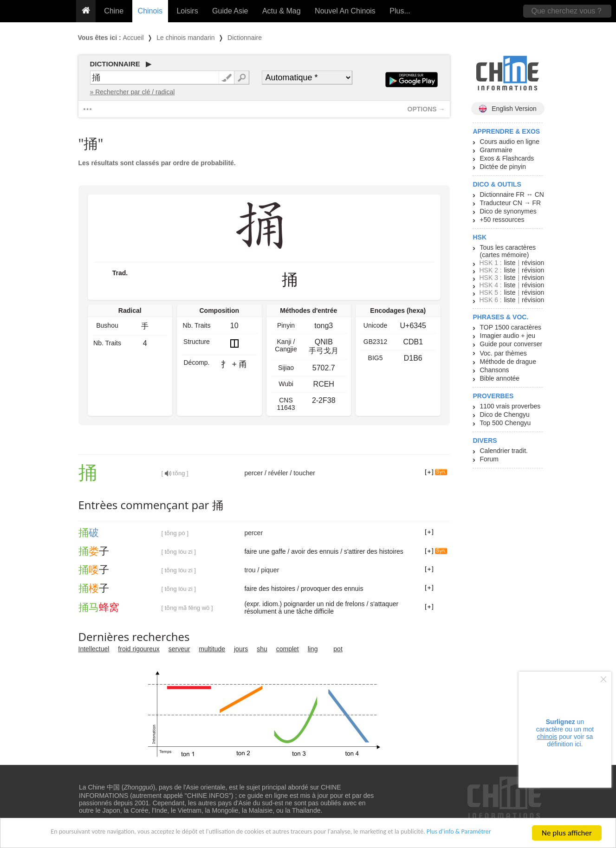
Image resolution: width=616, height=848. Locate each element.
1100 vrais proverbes (510, 406)
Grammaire (496, 150)
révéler (278, 473)
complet (288, 649)
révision (533, 263)
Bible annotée (500, 378)
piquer (270, 570)
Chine (114, 11)
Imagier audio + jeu (508, 336)
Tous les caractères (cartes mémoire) (508, 251)
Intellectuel (94, 649)
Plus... (400, 11)
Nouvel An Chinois (345, 11)
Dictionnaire (245, 38)
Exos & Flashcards (507, 158)
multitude (212, 649)
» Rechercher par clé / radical (133, 92)
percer (253, 473)
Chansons (495, 370)
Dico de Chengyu (505, 414)
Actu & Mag (282, 11)
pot (338, 649)
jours (241, 649)
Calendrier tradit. (504, 451)
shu (262, 649)
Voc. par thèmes (503, 353)
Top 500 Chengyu (506, 423)
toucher (304, 473)
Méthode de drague (508, 362)
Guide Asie (230, 11)
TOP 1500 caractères (511, 327)
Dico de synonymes (508, 211)
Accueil (133, 38)
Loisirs (187, 11)
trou (250, 570)
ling (313, 649)
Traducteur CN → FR (511, 203)
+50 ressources (502, 220)
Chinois (150, 11)
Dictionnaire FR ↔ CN (512, 194)
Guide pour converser (511, 344)
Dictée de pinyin (503, 167)
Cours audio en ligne (510, 142)
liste (510, 263)
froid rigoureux (139, 649)
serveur (179, 649)
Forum (489, 459)
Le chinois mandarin (185, 38)
